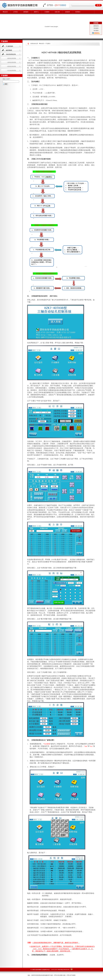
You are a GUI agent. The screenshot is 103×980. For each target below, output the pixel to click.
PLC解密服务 (10, 46)
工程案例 (47, 12)
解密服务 (26, 12)
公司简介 (16, 12)
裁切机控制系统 (12, 58)
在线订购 (57, 12)
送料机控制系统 (12, 62)
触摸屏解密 (9, 50)
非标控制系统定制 (11, 54)
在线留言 (68, 12)
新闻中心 (36, 12)
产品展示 (48, 44)
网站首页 (5, 12)
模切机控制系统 (12, 66)
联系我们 (78, 12)
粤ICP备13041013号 (64, 970)
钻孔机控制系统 (12, 70)
